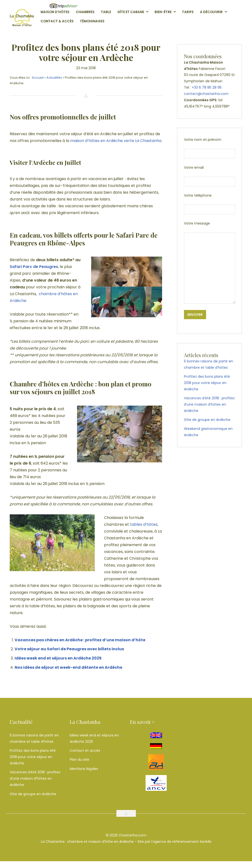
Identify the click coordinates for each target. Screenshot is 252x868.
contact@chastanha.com (206, 94)
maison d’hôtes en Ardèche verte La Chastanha (116, 141)
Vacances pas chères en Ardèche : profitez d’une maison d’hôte (80, 640)
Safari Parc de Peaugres (34, 267)
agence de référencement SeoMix (182, 842)
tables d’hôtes (144, 524)
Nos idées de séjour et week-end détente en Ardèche (68, 667)
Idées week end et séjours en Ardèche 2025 (58, 658)
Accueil (38, 78)
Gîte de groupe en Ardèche (207, 420)
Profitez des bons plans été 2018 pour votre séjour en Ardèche (207, 383)
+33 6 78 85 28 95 (207, 87)
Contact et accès (85, 751)
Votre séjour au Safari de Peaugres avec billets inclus (69, 649)
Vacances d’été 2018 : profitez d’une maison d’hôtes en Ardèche (209, 404)
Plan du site (79, 759)
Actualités (54, 78)
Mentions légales (84, 769)
